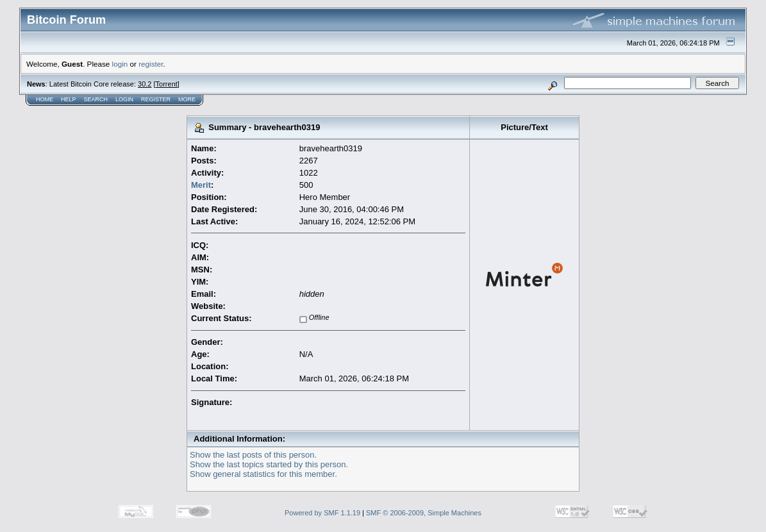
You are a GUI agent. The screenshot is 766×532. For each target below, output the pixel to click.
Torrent (167, 84)
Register (156, 99)
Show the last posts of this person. (253, 455)
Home (45, 99)
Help (69, 99)
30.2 (145, 84)
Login (124, 99)
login (120, 64)
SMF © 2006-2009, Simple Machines (424, 513)
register (151, 64)
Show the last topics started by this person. (269, 464)
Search (96, 99)
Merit (201, 185)
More (187, 99)
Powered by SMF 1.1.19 (322, 513)
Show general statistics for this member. (263, 474)
